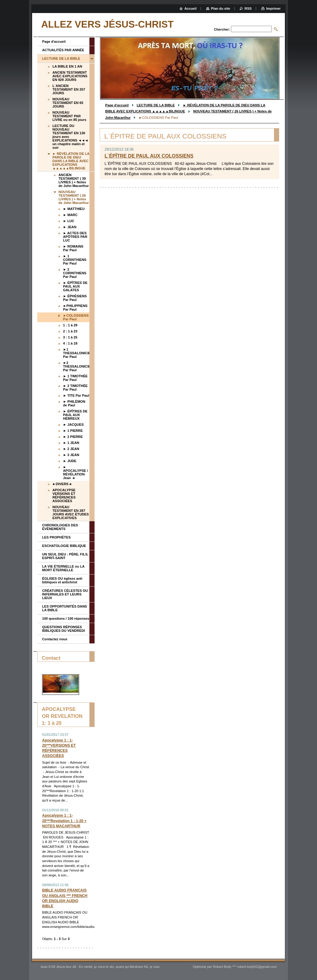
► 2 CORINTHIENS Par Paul (75, 273)
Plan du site (220, 8)
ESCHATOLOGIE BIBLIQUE (64, 546)
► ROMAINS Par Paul (73, 248)
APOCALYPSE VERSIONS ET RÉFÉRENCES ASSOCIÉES (64, 495)
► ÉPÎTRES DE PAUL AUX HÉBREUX (75, 415)
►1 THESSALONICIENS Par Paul (76, 353)
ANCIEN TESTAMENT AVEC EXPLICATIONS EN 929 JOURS (70, 76)
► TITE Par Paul (76, 395)
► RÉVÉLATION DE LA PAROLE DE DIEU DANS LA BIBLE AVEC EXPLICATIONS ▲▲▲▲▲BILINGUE (71, 161)
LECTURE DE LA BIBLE (156, 105)
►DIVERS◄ (62, 484)
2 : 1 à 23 (70, 331)
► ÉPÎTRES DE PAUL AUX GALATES (75, 286)
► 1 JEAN (71, 443)
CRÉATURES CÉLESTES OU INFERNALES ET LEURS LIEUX (65, 594)
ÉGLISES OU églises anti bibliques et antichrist (62, 580)
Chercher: (222, 29)
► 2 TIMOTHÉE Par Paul (75, 388)
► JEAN (70, 227)
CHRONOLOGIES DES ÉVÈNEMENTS (60, 527)
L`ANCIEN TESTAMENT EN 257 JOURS (69, 89)
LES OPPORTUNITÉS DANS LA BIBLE (65, 608)
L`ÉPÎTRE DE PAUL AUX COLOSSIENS (149, 156)
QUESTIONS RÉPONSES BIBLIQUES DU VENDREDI (63, 629)
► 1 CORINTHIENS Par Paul (75, 260)
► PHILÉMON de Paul (74, 403)
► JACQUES (73, 425)
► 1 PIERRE (73, 431)
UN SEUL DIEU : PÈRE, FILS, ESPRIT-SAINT (65, 556)
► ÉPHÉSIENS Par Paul (75, 298)
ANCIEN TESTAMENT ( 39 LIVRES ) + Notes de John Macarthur (74, 180)
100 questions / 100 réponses (66, 618)
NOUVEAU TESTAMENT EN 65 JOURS (68, 103)
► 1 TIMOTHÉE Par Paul (75, 378)
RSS (248, 8)
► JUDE (70, 461)
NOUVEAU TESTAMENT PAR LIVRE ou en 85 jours (69, 116)
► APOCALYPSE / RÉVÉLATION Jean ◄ (75, 472)
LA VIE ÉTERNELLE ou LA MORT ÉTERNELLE (63, 568)
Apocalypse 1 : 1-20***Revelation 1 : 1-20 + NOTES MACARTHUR (64, 821)
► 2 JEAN (71, 449)
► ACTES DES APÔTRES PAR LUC (75, 237)
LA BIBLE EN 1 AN (67, 66)
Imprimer (273, 8)
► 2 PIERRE (73, 437)
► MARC (70, 215)
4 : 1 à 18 (70, 343)
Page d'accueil (117, 105)
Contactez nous (55, 639)
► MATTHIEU (74, 209)
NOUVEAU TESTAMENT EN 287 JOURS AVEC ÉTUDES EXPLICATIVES (71, 512)
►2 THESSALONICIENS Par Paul (76, 366)
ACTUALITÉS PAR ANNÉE (63, 50)
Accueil (191, 8)
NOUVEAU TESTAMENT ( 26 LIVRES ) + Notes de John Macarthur (74, 197)
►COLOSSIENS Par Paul (76, 317)
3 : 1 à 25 (70, 337)
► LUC (69, 221)
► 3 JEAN (71, 455)
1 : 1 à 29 (70, 325)
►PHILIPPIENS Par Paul (75, 308)
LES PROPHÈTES (56, 537)
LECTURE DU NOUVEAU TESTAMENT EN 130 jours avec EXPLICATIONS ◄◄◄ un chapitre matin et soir (70, 137)
